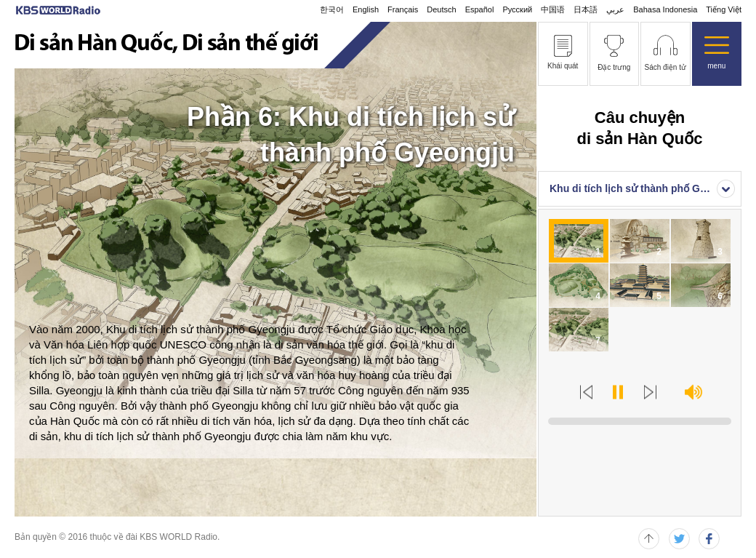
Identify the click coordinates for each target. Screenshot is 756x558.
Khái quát (563, 66)
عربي (615, 9)
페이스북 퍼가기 (709, 539)
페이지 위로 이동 (649, 539)
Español (480, 9)
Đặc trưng (614, 67)
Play (618, 392)
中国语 (553, 9)
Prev (586, 392)
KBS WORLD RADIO (58, 11)
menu (716, 66)
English (366, 9)
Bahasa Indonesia (665, 9)
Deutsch (441, 9)
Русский (517, 9)
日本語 (586, 9)
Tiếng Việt (724, 9)
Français (403, 9)
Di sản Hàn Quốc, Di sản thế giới (166, 45)
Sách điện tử (665, 67)
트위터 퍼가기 (679, 539)
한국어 (332, 9)
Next (651, 392)
